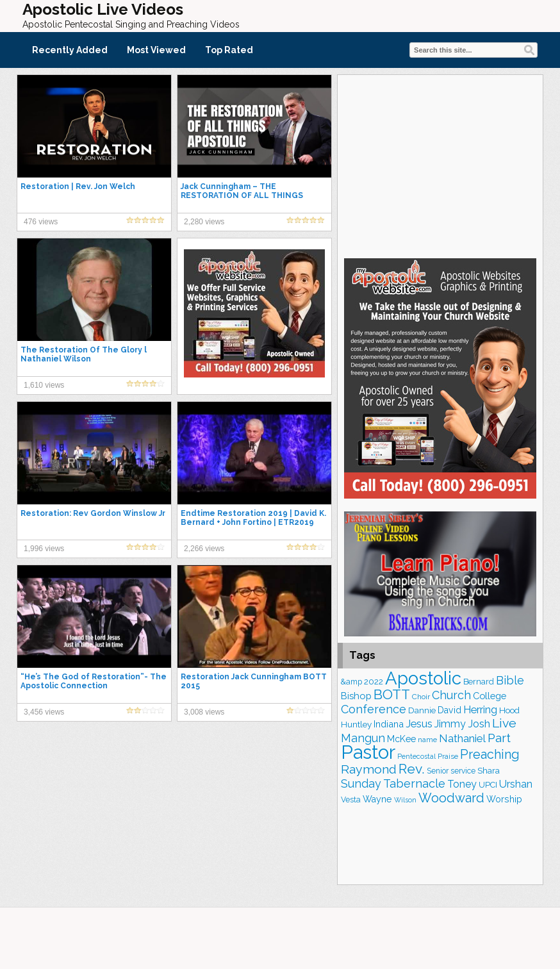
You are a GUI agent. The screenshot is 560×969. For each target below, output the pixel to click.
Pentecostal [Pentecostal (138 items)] (416, 756)
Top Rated (229, 50)
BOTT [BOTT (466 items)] (392, 694)
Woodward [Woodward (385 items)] (451, 798)
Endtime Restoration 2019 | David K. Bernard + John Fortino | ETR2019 (253, 518)
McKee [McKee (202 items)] (401, 739)
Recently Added (70, 50)
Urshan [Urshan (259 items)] (516, 784)
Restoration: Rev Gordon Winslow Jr (93, 513)
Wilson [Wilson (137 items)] (405, 800)
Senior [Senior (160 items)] (438, 771)
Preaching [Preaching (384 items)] (490, 754)
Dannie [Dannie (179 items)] (422, 710)
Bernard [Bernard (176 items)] (479, 682)
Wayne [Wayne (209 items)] (377, 799)
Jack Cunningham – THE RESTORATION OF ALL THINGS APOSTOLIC (242, 195)
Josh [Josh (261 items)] (479, 724)
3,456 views (44, 712)
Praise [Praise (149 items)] (448, 756)
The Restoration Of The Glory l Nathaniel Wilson (84, 354)
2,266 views (204, 549)
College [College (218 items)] (490, 696)
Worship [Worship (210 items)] (504, 799)
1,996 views (44, 549)
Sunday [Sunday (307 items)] (361, 783)
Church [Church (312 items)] (451, 695)
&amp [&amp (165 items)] (351, 682)
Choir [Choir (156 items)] (421, 697)
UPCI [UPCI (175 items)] (488, 785)
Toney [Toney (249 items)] (462, 784)
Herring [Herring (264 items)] (480, 710)
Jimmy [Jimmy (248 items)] (450, 724)
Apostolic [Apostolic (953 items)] (423, 678)
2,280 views (204, 222)
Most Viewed (156, 50)
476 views (41, 222)
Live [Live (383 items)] (504, 723)
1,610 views (44, 385)
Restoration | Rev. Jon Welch (78, 186)
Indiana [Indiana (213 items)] (389, 724)
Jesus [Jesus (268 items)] (419, 724)
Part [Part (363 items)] (499, 738)
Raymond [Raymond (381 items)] (369, 769)
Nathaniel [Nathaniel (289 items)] (462, 738)
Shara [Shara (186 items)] (489, 771)
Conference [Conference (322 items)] (374, 709)
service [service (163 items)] (463, 771)
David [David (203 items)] (449, 710)
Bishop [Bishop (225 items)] (356, 696)
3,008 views (204, 712)
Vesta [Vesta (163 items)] (351, 800)
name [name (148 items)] (427, 740)
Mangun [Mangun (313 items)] (363, 738)
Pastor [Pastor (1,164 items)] (368, 752)
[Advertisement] (440, 165)
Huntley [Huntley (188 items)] (356, 724)
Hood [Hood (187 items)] (509, 710)
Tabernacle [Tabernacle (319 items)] (414, 783)
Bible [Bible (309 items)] (510, 680)
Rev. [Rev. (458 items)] (412, 769)
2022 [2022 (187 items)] (374, 682)
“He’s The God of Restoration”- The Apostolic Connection (94, 681)
